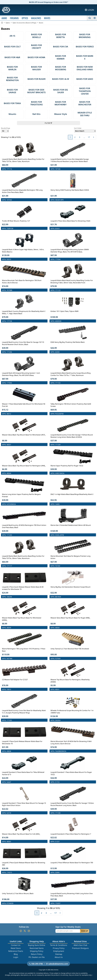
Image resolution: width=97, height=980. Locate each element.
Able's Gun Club (80, 945)
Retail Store (16, 948)
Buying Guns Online (37, 945)
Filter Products (48, 976)
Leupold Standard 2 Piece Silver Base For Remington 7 (71, 834)
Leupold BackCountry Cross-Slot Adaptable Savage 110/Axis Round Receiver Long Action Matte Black (70, 160)
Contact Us (16, 945)
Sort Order (85, 130)
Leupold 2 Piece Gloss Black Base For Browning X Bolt (70, 221)
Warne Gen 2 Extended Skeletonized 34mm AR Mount (71, 525)
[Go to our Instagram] (29, 931)
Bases (41, 23)
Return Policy (37, 954)
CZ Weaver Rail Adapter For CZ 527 (15, 680)
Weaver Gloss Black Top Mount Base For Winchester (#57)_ (24, 435)
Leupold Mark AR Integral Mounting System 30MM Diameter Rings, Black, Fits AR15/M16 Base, (70, 251)
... (84, 137)
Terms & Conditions (59, 945)
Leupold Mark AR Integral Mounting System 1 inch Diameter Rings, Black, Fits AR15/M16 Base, (21, 374)
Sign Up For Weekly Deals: (68, 927)
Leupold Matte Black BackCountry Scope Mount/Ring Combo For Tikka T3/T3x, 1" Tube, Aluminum (71, 374)
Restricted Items (37, 948)
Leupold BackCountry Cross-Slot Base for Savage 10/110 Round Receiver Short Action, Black (23, 343)
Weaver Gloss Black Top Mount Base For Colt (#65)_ (21, 834)
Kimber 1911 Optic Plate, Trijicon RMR (64, 311)
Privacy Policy (59, 948)
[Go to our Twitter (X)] (25, 931)
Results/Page (6, 130)
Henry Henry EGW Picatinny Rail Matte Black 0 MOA (70, 190)
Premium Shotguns (80, 948)
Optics (8, 23)
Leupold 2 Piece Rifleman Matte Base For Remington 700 (72, 863)
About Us (59, 957)
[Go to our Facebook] (21, 931)
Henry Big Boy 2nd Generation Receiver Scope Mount (70, 587)
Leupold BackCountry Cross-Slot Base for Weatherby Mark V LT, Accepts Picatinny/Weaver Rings (24, 712)
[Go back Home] (2, 23)
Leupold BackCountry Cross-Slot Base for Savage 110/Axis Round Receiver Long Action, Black (72, 804)
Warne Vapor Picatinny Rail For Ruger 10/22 (67, 466)
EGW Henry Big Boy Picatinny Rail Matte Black (68, 342)
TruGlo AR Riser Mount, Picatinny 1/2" (16, 221)
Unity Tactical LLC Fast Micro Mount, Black (18, 893)
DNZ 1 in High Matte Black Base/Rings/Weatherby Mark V (72, 494)
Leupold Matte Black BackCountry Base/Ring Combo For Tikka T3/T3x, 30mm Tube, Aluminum (23, 160)
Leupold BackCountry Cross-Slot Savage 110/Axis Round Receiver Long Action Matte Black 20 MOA (72, 436)
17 (89, 137)
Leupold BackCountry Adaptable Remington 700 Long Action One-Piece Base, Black (22, 191)
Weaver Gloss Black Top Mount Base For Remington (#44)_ (24, 466)
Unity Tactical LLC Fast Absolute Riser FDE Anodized (70, 649)
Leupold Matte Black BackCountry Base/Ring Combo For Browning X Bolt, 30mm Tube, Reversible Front (72, 281)
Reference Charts (16, 951)
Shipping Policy (37, 951)
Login (16, 957)
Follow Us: (24, 927)
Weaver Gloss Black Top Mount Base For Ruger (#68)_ (70, 618)
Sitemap (59, 954)
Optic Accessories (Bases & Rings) (24, 23)
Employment (59, 951)
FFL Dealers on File (37, 957)
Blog (16, 954)
